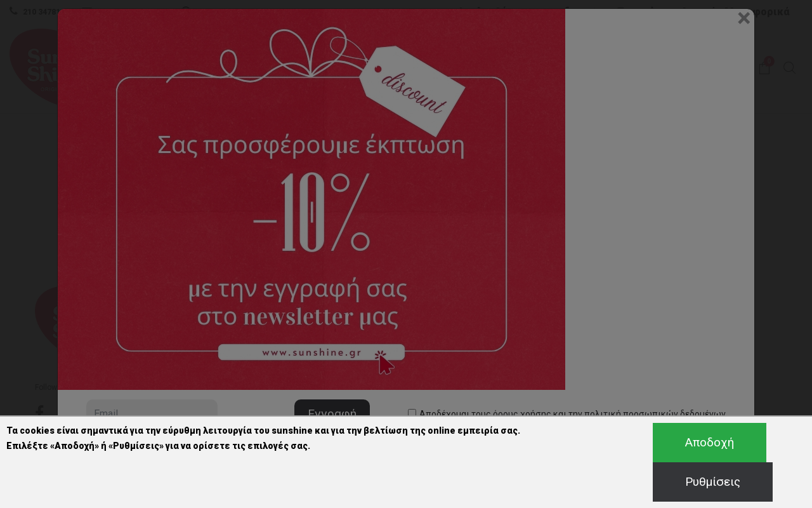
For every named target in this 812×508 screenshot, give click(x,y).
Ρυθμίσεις (713, 482)
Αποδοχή (710, 442)
